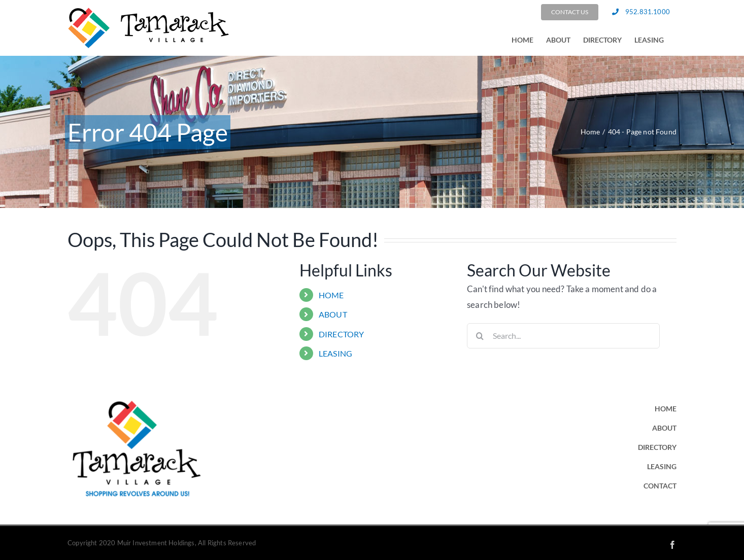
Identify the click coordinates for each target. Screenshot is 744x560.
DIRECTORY (342, 334)
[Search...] (563, 336)
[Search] (480, 336)
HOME (331, 295)
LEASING (335, 353)
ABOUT (333, 314)
